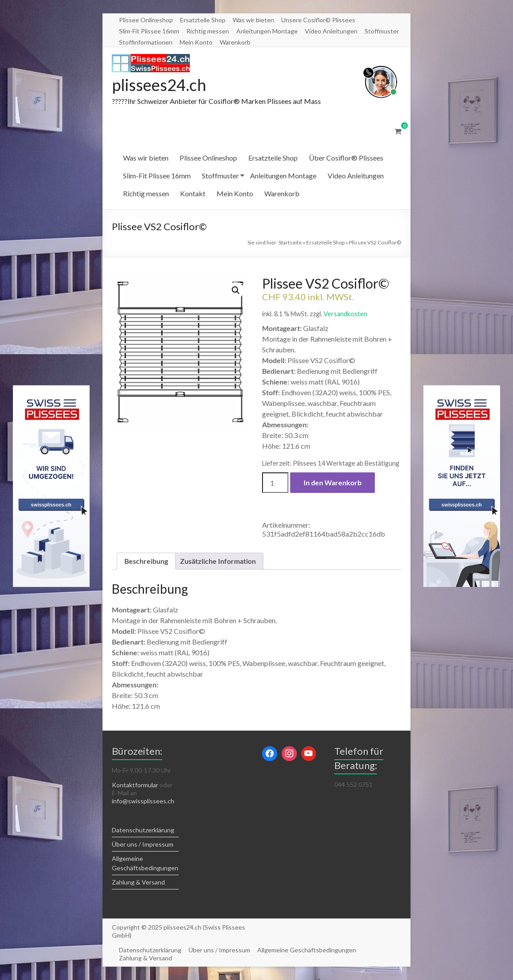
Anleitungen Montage (267, 31)
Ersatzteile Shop (203, 20)
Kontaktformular (135, 785)
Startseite (290, 242)
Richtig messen (208, 31)
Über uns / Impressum (143, 844)
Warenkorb (235, 42)
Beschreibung (146, 561)
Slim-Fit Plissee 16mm (149, 31)
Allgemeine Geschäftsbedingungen (307, 950)
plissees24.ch (159, 85)
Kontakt (193, 193)
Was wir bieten (253, 20)
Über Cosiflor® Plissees (346, 158)
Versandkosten (345, 314)
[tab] (146, 561)
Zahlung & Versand (138, 882)
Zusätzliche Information (218, 561)
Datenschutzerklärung (143, 830)
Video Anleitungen (331, 31)
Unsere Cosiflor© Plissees (318, 20)
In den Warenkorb (332, 482)
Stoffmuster (382, 31)
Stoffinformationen (146, 42)
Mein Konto (196, 42)
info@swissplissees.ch (143, 801)
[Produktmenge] (275, 483)
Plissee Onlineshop (146, 20)
